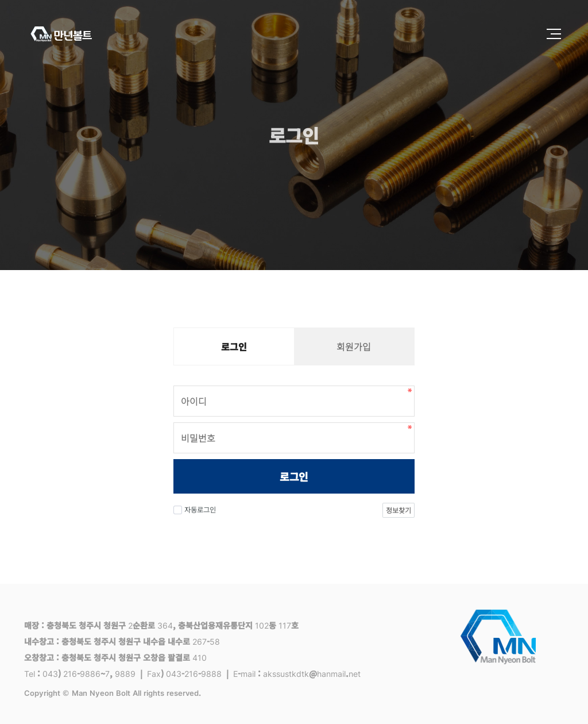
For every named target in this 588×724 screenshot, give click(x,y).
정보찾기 (399, 510)
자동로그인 (195, 509)
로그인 (294, 476)
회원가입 (354, 346)
